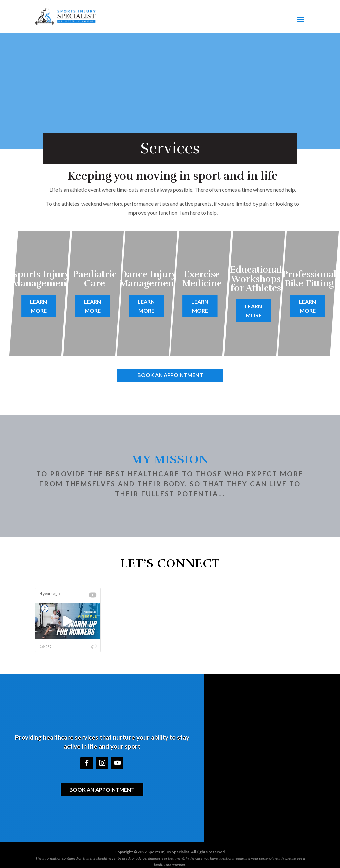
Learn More (39, 306)
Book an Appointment (170, 375)
